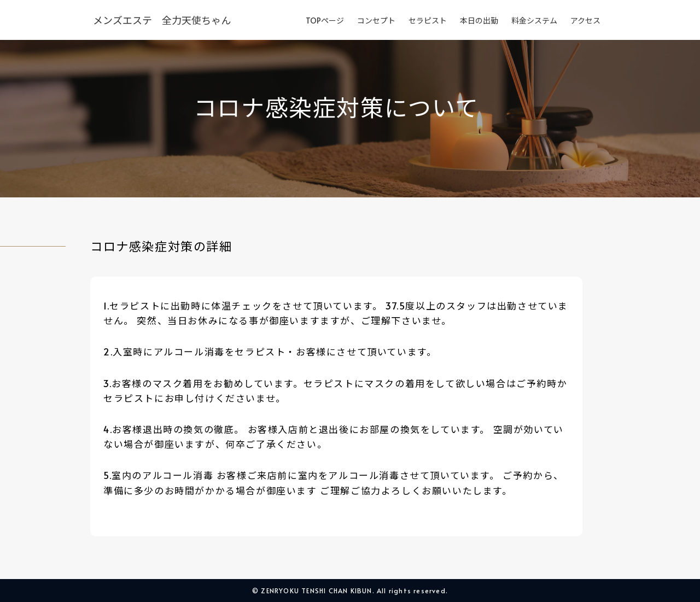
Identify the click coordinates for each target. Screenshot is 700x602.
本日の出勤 (479, 21)
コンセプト (376, 21)
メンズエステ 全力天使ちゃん (162, 20)
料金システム (534, 21)
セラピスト (428, 21)
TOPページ (325, 21)
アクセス (585, 21)
